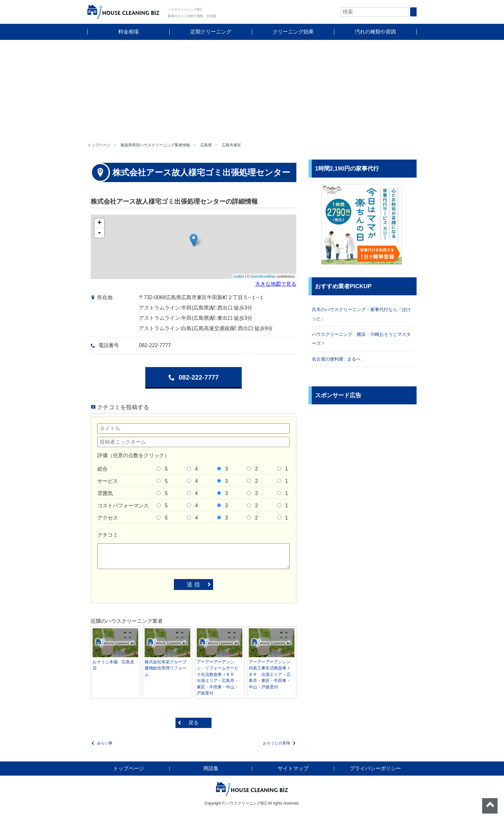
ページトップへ (490, 806)
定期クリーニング (211, 32)
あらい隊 (105, 743)
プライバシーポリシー (375, 768)
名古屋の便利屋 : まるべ (336, 359)
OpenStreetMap (263, 276)
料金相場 (129, 32)
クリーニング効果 (293, 32)
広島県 (206, 145)
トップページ (99, 145)
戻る (194, 723)
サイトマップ (293, 768)
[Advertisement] (252, 88)
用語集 (211, 768)
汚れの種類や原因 (375, 32)
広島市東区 (231, 145)
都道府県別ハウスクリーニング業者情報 (155, 145)
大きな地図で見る (276, 284)
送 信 (193, 585)
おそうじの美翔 (276, 743)
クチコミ (108, 535)
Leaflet (239, 276)
